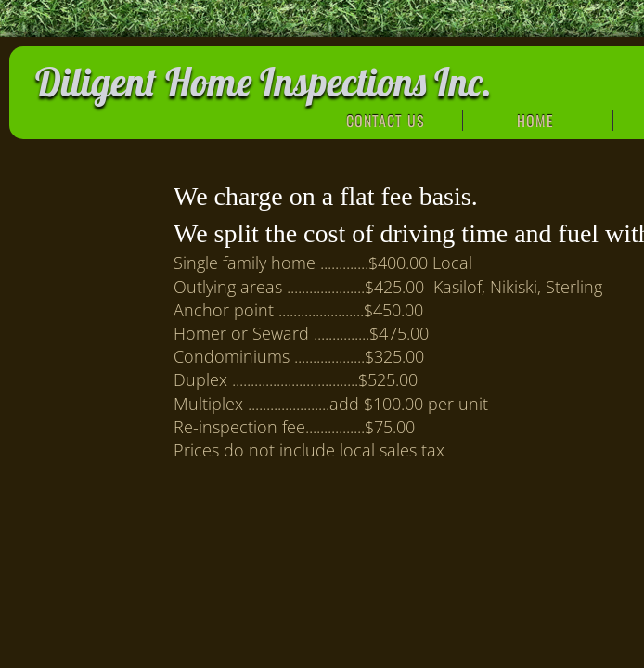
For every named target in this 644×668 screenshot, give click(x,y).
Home (535, 121)
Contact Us (386, 121)
